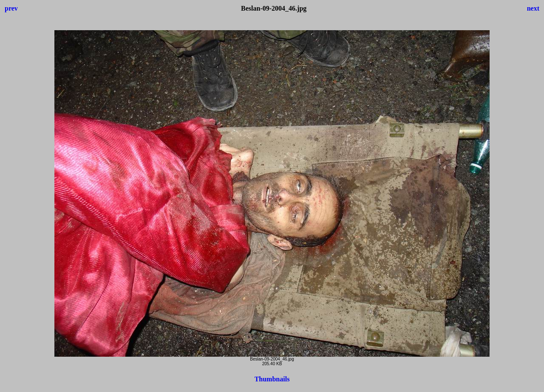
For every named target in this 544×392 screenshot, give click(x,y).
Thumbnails (272, 379)
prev (11, 8)
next (533, 8)
